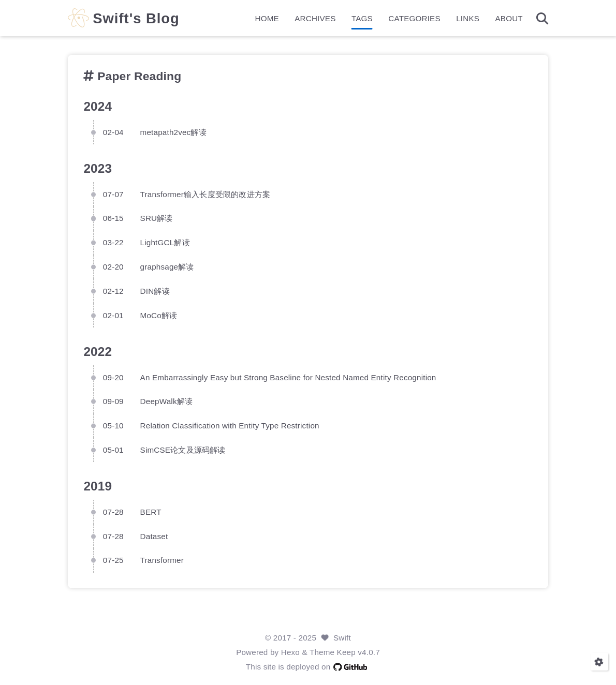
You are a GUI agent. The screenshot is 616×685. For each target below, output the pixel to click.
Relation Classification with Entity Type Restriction (230, 426)
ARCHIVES (315, 18)
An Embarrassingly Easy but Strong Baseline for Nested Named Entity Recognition (288, 377)
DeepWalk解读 (167, 401)
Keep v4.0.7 (358, 652)
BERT (151, 512)
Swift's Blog (136, 18)
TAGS (362, 18)
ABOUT (509, 18)
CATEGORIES (414, 18)
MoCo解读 (159, 315)
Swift (342, 638)
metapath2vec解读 (173, 132)
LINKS (468, 18)
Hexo (290, 652)
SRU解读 (157, 218)
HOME (267, 18)
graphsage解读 (167, 267)
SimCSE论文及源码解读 (183, 450)
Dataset (154, 536)
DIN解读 (155, 291)
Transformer (162, 560)
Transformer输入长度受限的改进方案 (206, 194)
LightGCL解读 (165, 242)
